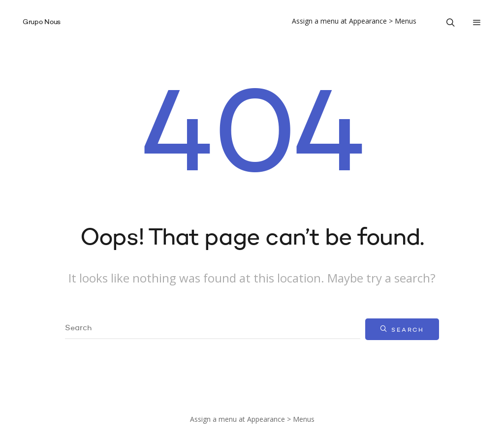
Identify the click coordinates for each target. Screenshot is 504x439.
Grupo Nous (42, 22)
